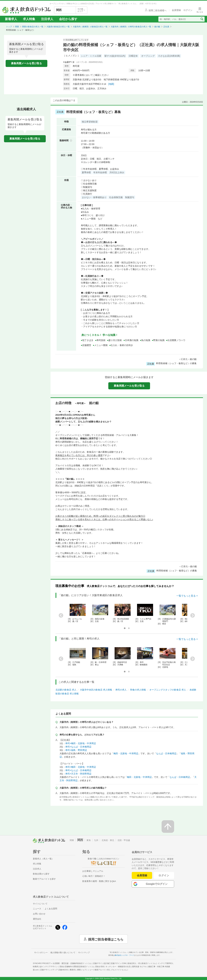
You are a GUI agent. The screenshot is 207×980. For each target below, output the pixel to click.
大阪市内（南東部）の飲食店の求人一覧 (90, 27)
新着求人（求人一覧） (43, 859)
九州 (96, 840)
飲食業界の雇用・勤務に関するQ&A (99, 881)
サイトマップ (84, 953)
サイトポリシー (41, 953)
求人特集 (29, 19)
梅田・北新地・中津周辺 (126, 753)
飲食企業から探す (41, 874)
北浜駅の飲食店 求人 (66, 690)
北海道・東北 (108, 840)
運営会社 (37, 919)
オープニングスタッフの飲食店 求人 (168, 690)
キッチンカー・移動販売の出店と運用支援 (126, 967)
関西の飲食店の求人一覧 (33, 27)
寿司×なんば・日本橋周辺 (78, 747)
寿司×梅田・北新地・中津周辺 (81, 743)
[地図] (111, 84)
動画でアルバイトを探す (44, 879)
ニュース (37, 909)
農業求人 (78, 970)
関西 (17, 27)
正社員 (166, 27)
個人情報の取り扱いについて (63, 953)
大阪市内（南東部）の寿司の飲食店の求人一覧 (131, 27)
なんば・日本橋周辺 (166, 753)
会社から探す (68, 19)
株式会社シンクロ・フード (124, 955)
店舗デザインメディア (54, 970)
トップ (9, 27)
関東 (72, 840)
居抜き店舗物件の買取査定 (82, 967)
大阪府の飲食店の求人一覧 (58, 27)
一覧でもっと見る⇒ (187, 596)
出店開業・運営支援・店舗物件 (72, 963)
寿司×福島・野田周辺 (76, 750)
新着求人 (11, 19)
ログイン (164, 875)
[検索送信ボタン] (202, 19)
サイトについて (40, 904)
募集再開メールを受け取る (26, 63)
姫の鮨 (157, 27)
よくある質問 (51, 909)
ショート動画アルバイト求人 (107, 970)
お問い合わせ (39, 914)
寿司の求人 (121, 690)
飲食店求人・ (142, 963)
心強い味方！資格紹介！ (94, 876)
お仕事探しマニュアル (93, 871)
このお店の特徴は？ (63, 100)
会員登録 (142, 875)
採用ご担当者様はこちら (106, 939)
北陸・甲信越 (124, 840)
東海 (89, 840)
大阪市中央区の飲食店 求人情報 (96, 690)
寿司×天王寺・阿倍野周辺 (78, 774)
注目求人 (47, 19)
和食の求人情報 (138, 690)
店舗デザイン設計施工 (110, 963)
